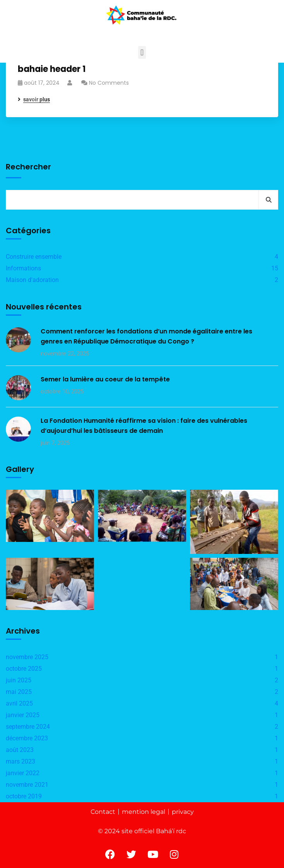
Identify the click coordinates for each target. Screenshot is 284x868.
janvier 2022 (23, 773)
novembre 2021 (27, 785)
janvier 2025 (23, 715)
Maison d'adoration (32, 280)
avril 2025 (19, 703)
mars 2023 (21, 761)
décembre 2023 (27, 738)
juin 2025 (19, 680)
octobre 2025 (24, 669)
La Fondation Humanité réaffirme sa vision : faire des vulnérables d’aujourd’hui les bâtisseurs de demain (144, 426)
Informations (23, 268)
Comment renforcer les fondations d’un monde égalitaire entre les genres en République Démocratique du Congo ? (146, 336)
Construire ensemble (34, 257)
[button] (142, 52)
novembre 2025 (27, 657)
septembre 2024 (28, 727)
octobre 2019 (24, 796)
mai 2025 (19, 692)
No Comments (109, 83)
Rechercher (28, 167)
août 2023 (20, 750)
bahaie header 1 (52, 69)
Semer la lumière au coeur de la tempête (105, 379)
